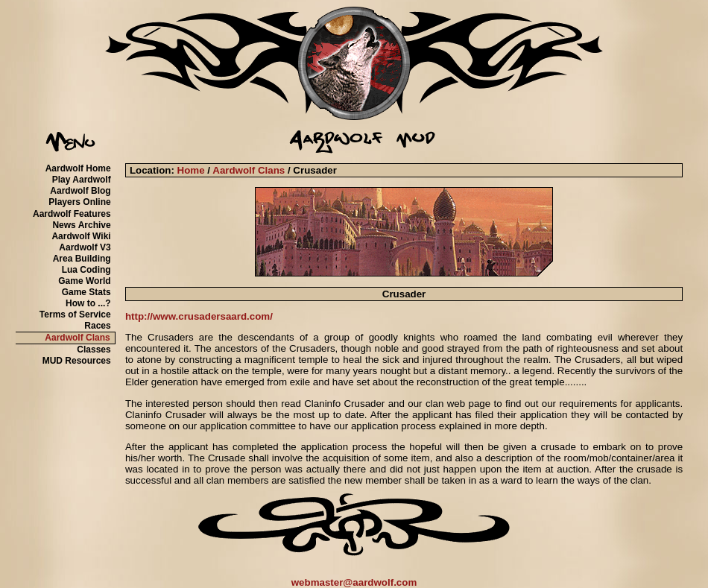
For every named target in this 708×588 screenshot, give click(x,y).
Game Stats (86, 292)
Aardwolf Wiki (81, 236)
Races (97, 326)
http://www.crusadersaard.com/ (199, 316)
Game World (84, 281)
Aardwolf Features (72, 214)
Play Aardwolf (82, 180)
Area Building (82, 259)
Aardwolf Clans (77, 338)
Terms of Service (75, 314)
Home (191, 170)
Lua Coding (86, 270)
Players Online (79, 202)
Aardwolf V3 (85, 247)
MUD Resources (77, 361)
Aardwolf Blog (80, 191)
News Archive (81, 225)
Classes (94, 350)
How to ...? (88, 303)
